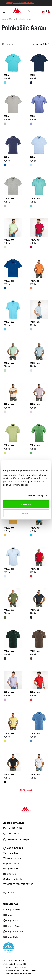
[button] (35, 11)
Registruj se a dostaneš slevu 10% (20, 3)
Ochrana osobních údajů (16, 968)
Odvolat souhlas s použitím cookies (20, 971)
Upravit (26, 513)
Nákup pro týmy (11, 869)
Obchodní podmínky (13, 879)
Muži (11, 19)
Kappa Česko (11, 910)
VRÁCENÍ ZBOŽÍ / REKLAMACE (18, 884)
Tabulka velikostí (11, 853)
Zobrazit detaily (36, 495)
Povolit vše (26, 504)
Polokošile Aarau (24, 19)
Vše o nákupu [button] (13, 848)
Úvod (4, 19)
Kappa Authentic (13, 932)
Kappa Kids (10, 937)
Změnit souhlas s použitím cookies (19, 974)
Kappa (8, 915)
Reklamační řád (10, 874)
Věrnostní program (12, 858)
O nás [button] (9, 893)
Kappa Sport (11, 921)
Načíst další (26, 790)
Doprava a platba (11, 864)
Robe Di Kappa (12, 926)
